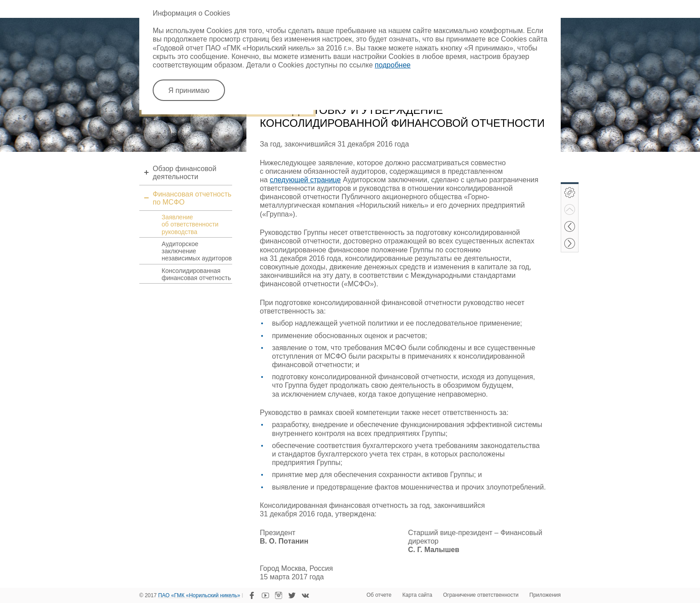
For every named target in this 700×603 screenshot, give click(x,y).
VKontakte (305, 595)
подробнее (393, 65)
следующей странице (305, 180)
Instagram (279, 595)
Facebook (252, 595)
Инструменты (570, 193)
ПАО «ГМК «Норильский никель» (199, 596)
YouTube (265, 595)
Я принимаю (189, 90)
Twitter (292, 595)
